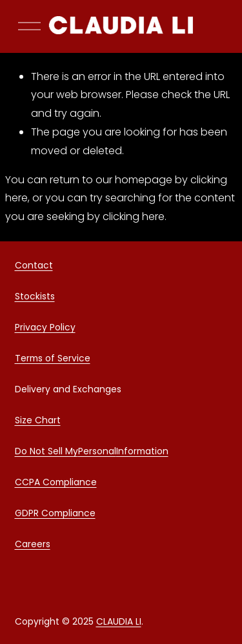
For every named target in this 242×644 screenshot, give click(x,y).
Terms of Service (53, 360)
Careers (33, 546)
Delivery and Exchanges (68, 391)
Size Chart (38, 422)
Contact (34, 267)
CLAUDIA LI (119, 623)
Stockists (35, 298)
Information (142, 453)
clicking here (134, 216)
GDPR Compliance (55, 515)
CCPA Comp (42, 484)
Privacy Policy (45, 329)
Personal (97, 453)
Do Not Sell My (46, 453)
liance (83, 484)
